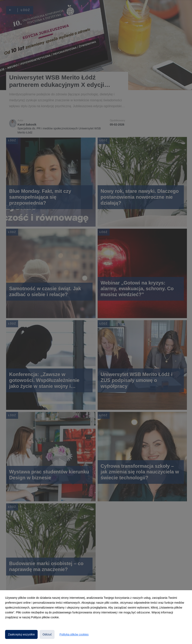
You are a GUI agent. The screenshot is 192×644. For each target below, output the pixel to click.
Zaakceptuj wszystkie (21, 634)
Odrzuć (47, 634)
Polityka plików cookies (74, 634)
